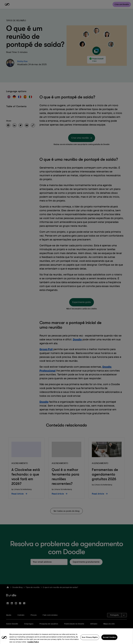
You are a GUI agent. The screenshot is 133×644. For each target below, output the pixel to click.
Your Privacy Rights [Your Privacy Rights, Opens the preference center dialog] (90, 640)
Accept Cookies (109, 640)
